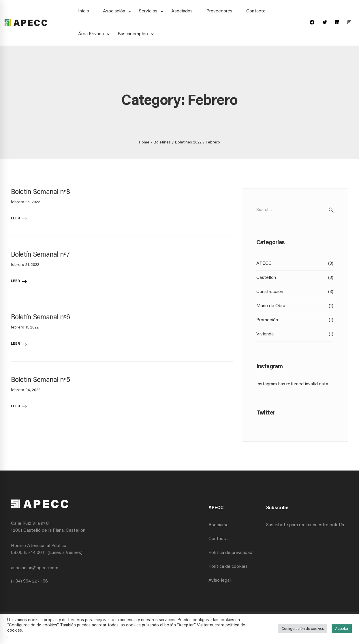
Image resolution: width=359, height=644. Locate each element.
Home (144, 143)
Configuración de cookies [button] (303, 629)
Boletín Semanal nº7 (40, 255)
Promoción (295, 320)
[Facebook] (312, 23)
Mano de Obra (295, 306)
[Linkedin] (337, 23)
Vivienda (295, 334)
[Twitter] (325, 23)
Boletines (162, 143)
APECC (295, 264)
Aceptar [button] (342, 629)
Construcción (295, 292)
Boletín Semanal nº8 (40, 192)
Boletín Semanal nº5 (40, 380)
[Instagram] (349, 23)
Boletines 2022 (188, 143)
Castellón (295, 278)
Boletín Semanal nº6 (40, 318)
